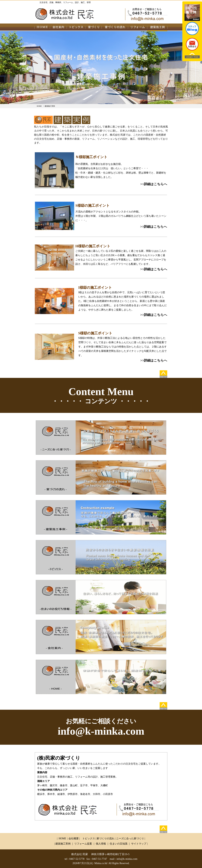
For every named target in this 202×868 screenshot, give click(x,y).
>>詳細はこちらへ (154, 184)
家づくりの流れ (105, 838)
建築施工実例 (63, 844)
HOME (39, 106)
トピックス (89, 838)
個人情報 (101, 844)
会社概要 (74, 838)
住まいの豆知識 (119, 844)
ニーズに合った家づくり (130, 838)
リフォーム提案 (83, 844)
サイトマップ (139, 844)
